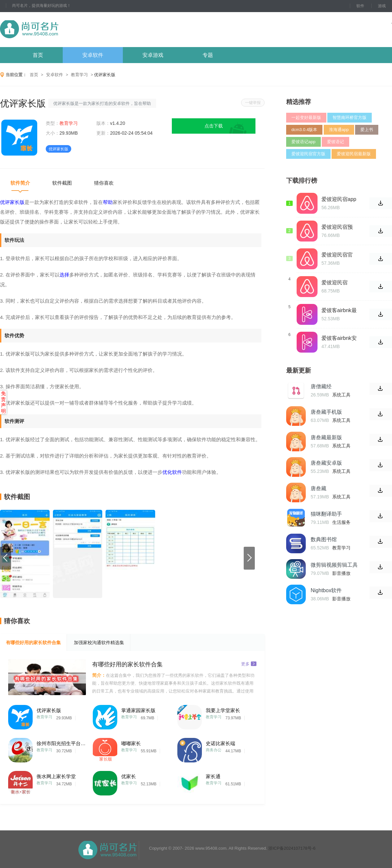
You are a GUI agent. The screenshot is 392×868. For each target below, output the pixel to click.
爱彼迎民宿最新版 (354, 154)
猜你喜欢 (104, 183)
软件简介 (20, 183)
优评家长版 (49, 710)
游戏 (382, 6)
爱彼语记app (303, 142)
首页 (38, 55)
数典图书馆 (324, 539)
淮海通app (339, 130)
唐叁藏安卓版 (326, 463)
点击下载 (214, 126)
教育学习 (79, 75)
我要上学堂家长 (223, 710)
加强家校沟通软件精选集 (99, 643)
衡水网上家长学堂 (56, 776)
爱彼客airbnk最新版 (339, 310)
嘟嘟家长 (131, 743)
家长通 (213, 776)
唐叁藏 (318, 488)
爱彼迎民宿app (339, 199)
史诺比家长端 (220, 743)
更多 (249, 664)
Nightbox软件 (326, 590)
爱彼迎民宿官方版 (308, 154)
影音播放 (341, 573)
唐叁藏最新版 (326, 437)
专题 (208, 55)
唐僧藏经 (321, 386)
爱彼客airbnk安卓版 (339, 338)
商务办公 (214, 750)
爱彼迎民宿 (335, 283)
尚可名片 (65, 30)
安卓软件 (93, 55)
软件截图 (62, 183)
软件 (360, 6)
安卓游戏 (153, 55)
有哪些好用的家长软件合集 (33, 643)
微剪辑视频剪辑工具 (334, 565)
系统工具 (341, 395)
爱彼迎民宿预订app (337, 227)
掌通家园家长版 (138, 710)
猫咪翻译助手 (326, 514)
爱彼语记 (335, 142)
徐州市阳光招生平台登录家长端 (61, 743)
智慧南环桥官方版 (350, 117)
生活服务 (341, 522)
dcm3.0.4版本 (304, 130)
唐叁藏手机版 (326, 412)
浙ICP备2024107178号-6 (292, 848)
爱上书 (367, 130)
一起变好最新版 (306, 117)
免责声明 (3, 402)
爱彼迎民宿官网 (337, 255)
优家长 (129, 776)
